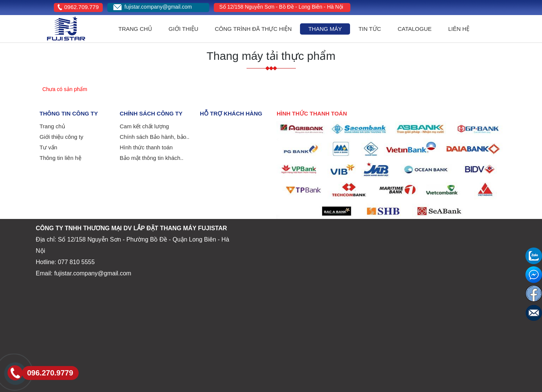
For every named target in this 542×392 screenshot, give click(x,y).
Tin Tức (370, 29)
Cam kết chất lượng (144, 126)
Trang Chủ (135, 29)
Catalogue (414, 29)
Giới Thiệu (183, 29)
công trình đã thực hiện (253, 29)
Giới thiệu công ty (61, 137)
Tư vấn (48, 147)
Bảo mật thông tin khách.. (151, 158)
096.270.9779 (50, 373)
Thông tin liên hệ (60, 158)
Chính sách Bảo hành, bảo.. (155, 137)
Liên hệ (459, 29)
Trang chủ (52, 126)
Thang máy (325, 29)
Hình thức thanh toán (146, 147)
